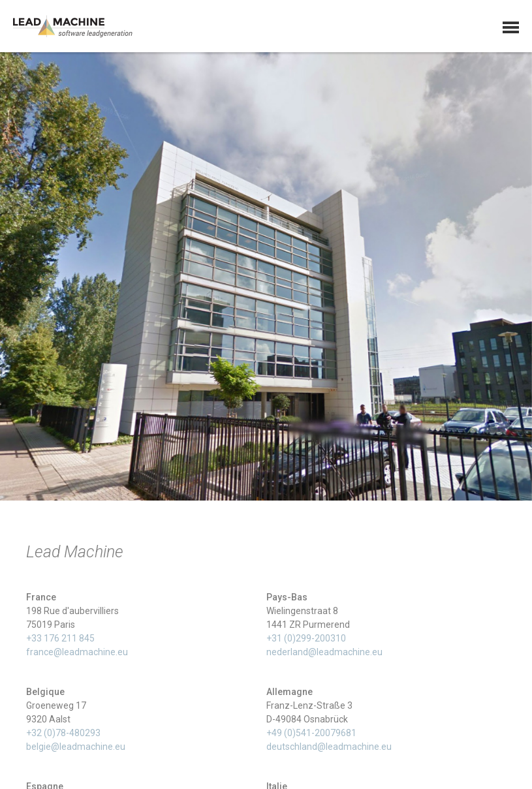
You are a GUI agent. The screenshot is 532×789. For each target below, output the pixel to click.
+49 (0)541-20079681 (311, 735)
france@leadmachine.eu (77, 655)
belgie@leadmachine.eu (76, 749)
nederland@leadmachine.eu (324, 655)
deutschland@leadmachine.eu (329, 749)
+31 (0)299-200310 (306, 641)
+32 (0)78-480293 (63, 735)
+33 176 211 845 (60, 641)
